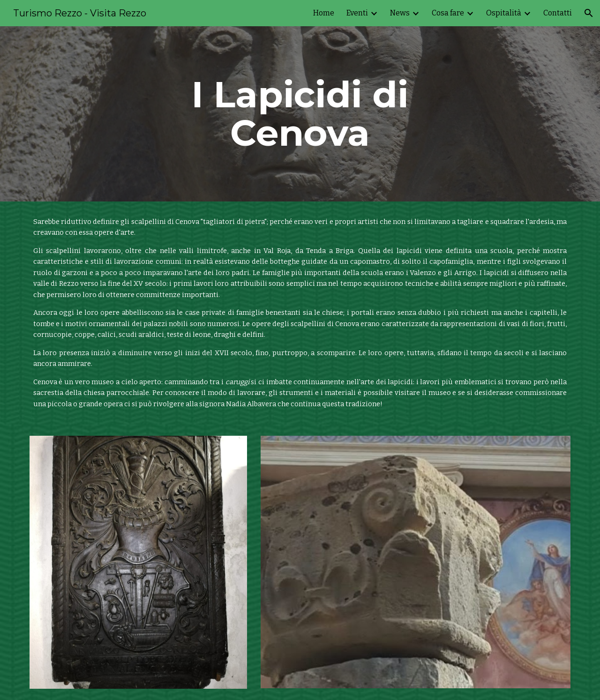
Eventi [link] (357, 13)
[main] (300, 114)
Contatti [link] (558, 13)
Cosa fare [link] (448, 13)
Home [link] (324, 13)
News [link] (400, 13)
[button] (589, 13)
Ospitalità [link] (504, 13)
